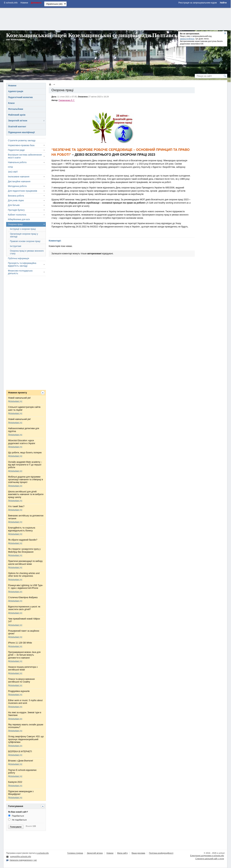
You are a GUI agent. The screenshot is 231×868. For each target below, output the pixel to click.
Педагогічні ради (16, 150)
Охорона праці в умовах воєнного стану (27, 252)
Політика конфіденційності (161, 853)
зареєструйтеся (187, 39)
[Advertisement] (115, 19)
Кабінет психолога (17, 215)
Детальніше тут (15, 401)
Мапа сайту (122, 853)
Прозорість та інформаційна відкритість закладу (22, 264)
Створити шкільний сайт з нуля (210, 859)
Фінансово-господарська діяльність (20, 272)
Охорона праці (15, 224)
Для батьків (14, 205)
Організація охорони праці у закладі (24, 235)
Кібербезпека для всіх (19, 219)
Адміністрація (16, 91)
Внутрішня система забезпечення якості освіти (25, 156)
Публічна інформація (18, 258)
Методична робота (17, 186)
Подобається (16, 816)
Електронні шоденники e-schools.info (207, 856)
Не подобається (17, 820)
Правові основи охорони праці (25, 241)
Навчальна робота (17, 162)
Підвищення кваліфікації (21, 132)
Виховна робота (16, 196)
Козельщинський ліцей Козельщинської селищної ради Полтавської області (106, 35)
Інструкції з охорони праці (23, 229)
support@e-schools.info (21, 856)
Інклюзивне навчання (19, 177)
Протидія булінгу (16, 210)
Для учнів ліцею (16, 200)
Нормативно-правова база (21, 145)
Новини (12, 86)
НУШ (10, 167)
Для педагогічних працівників (23, 191)
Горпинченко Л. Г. (67, 100)
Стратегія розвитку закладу (22, 141)
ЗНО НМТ (13, 172)
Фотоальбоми (16, 109)
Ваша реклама (138, 853)
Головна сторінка (75, 853)
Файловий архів (17, 115)
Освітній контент (17, 127)
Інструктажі (16, 246)
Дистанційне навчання (19, 182)
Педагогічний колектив (20, 97)
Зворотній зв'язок (18, 121)
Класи (11, 103)
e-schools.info (43, 853)
